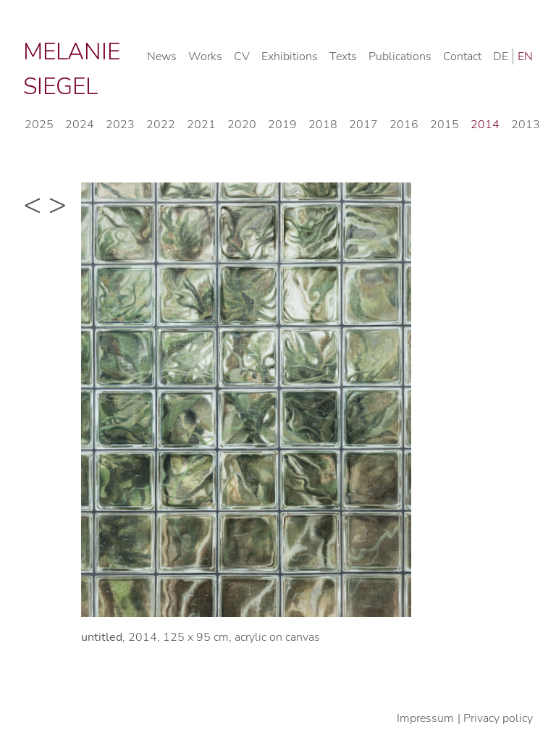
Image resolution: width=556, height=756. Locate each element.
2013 (526, 125)
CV (242, 56)
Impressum (425, 718)
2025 (39, 125)
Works (205, 56)
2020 (242, 125)
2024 (80, 125)
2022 (161, 125)
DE (501, 56)
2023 (120, 125)
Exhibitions (290, 56)
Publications (400, 56)
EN (525, 56)
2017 (363, 125)
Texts (343, 56)
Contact (462, 56)
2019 (282, 125)
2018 (323, 125)
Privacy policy (498, 718)
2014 (485, 125)
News (162, 56)
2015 (445, 125)
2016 (404, 125)
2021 (201, 125)
